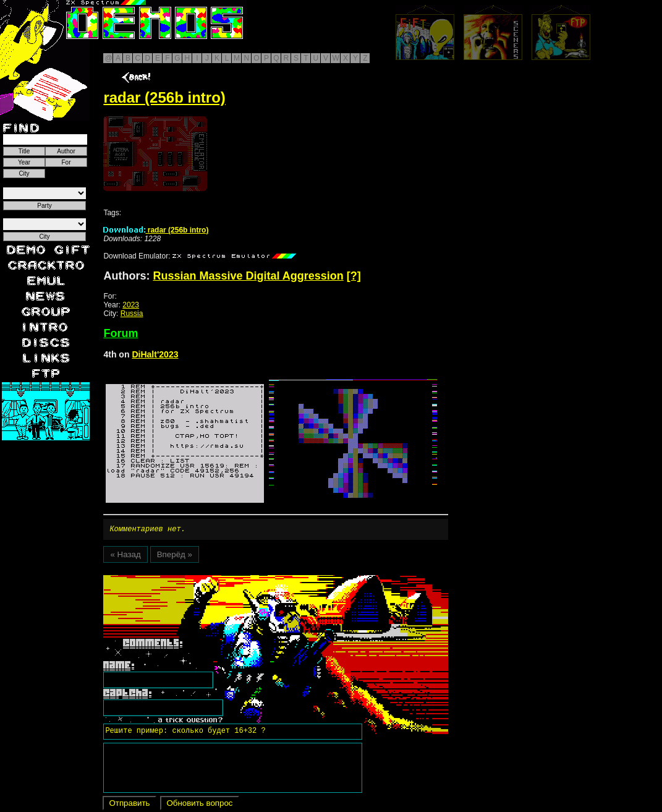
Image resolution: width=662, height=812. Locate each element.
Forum (121, 333)
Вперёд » (175, 556)
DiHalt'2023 (155, 354)
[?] (354, 276)
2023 (131, 305)
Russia (132, 314)
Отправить (129, 805)
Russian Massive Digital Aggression (248, 276)
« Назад (125, 556)
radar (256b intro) (156, 230)
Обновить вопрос (199, 805)
